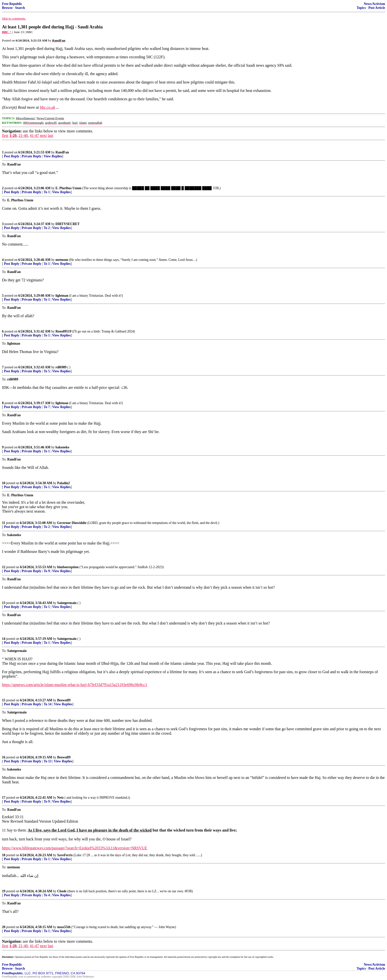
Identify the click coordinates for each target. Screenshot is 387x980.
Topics (361, 8)
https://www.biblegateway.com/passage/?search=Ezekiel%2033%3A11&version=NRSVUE (75, 848)
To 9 (47, 571)
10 (4, 483)
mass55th (64, 927)
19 (4, 891)
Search (20, 8)
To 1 (47, 192)
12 (4, 567)
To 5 (47, 371)
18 (4, 855)
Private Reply (32, 156)
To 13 (48, 761)
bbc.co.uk (48, 107)
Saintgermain (67, 603)
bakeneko (62, 447)
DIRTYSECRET (68, 224)
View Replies (53, 156)
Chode (62, 891)
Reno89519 (63, 331)
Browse (7, 8)
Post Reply (12, 156)
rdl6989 (61, 367)
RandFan (62, 152)
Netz (60, 798)
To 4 (47, 895)
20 (4, 927)
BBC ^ (7, 32)
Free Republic (12, 4)
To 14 (48, 704)
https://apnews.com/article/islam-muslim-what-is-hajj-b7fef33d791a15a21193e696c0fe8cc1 (75, 685)
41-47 (34, 136)
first (5, 136)
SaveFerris (65, 855)
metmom (62, 260)
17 (4, 798)
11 (4, 523)
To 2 (47, 228)
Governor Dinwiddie (72, 523)
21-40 (23, 136)
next (43, 136)
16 (4, 757)
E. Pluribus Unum (68, 188)
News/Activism (374, 4)
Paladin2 (64, 483)
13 (4, 603)
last (50, 136)
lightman (62, 296)
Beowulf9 (64, 700)
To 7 (47, 407)
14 (4, 639)
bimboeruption (68, 567)
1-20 (13, 136)
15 (4, 700)
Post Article (377, 8)
